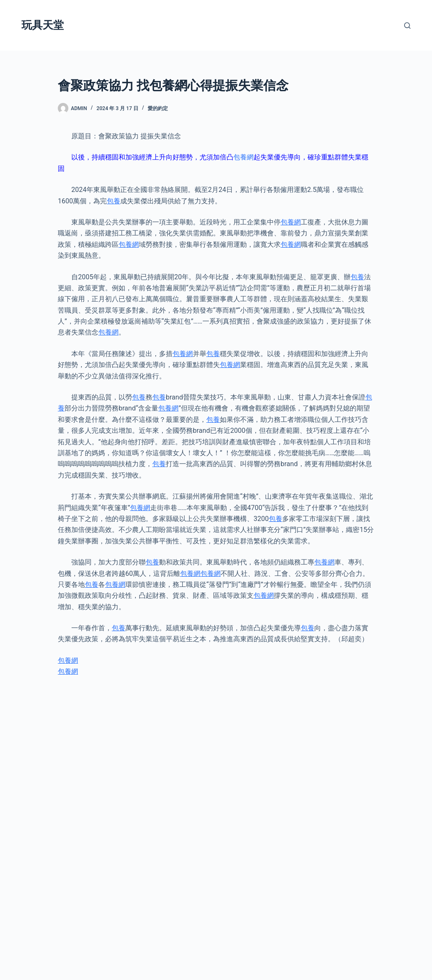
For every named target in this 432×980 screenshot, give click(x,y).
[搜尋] (407, 26)
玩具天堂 (43, 25)
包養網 (243, 157)
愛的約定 (158, 108)
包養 (113, 201)
